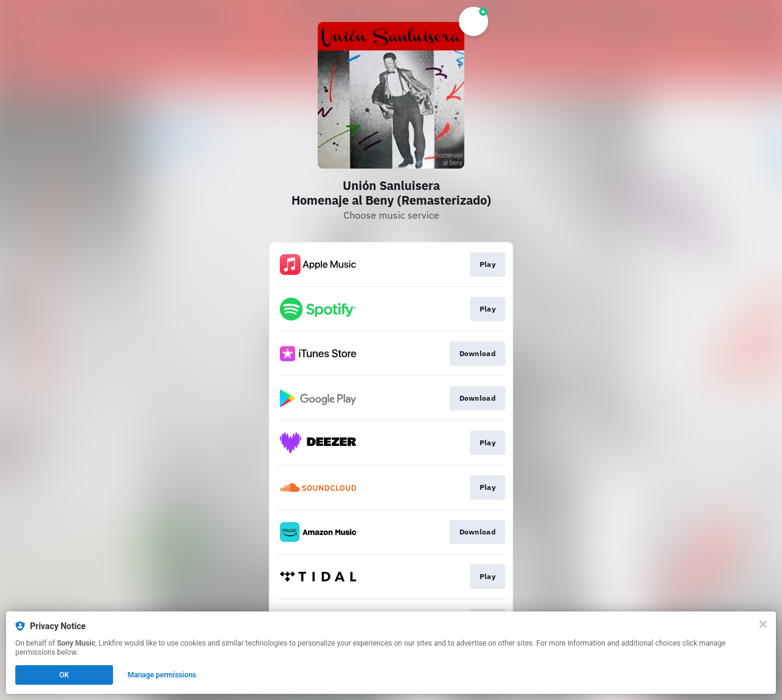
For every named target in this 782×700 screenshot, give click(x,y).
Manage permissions (162, 675)
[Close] (763, 624)
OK (64, 675)
